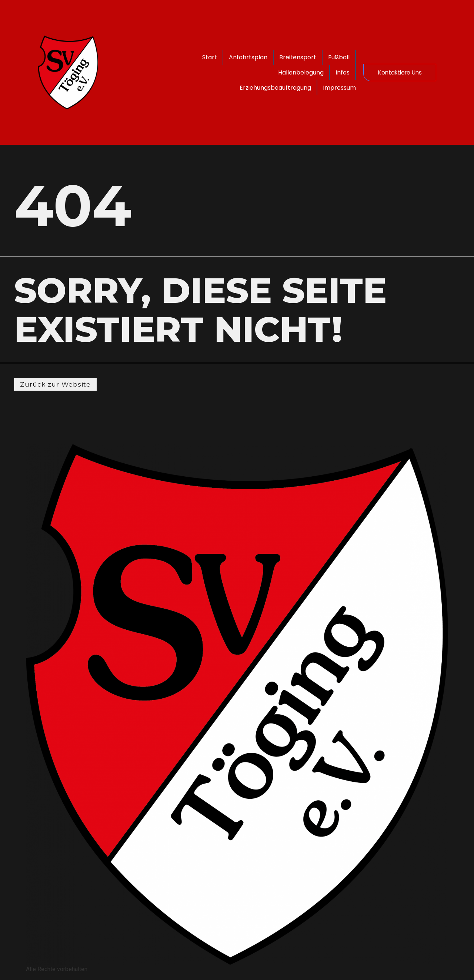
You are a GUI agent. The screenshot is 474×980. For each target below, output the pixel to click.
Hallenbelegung (293, 72)
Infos (335, 72)
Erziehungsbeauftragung (268, 88)
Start (235, 57)
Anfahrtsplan (274, 57)
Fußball (248, 72)
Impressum (332, 88)
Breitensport (323, 57)
